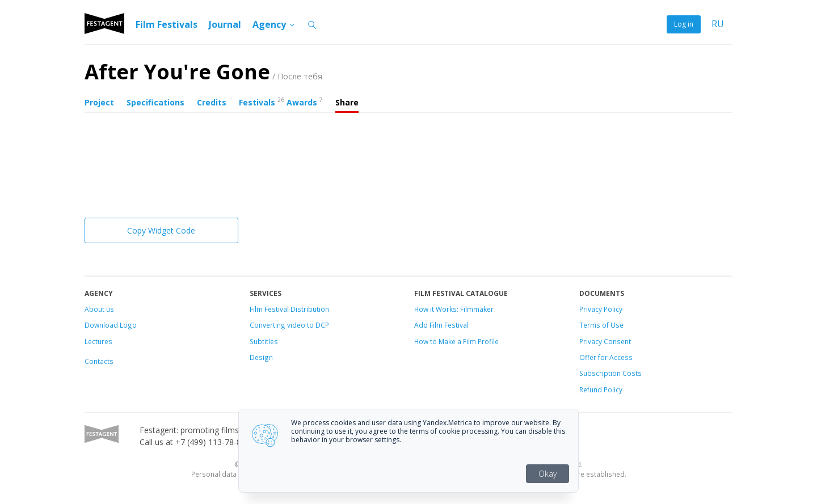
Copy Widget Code (161, 230)
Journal (225, 24)
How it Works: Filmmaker (454, 309)
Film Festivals (167, 24)
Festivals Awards (281, 101)
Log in (684, 24)
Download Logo (111, 325)
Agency (274, 24)
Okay (548, 474)
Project (99, 102)
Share (347, 102)
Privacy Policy (601, 309)
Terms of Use (601, 325)
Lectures (98, 341)
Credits (212, 102)
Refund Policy (601, 389)
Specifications (155, 102)
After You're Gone (203, 72)
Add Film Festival (441, 325)
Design (261, 357)
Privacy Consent (605, 341)
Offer (588, 357)
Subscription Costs (610, 373)
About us (99, 309)
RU (718, 24)
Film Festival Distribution (289, 309)
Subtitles (264, 341)
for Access (614, 357)
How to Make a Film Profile (456, 341)
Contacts (99, 361)
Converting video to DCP (289, 325)
